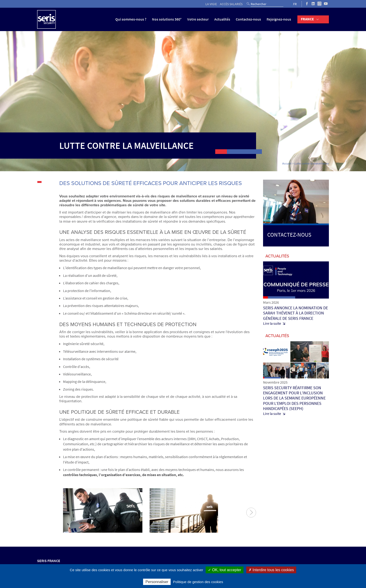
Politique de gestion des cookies (198, 582)
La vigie (211, 4)
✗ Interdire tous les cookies (271, 570)
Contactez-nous (248, 19)
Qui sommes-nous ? (131, 19)
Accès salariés (231, 4)
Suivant (251, 513)
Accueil (287, 164)
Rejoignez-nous (279, 19)
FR (295, 4)
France (307, 19)
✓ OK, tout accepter (225, 570)
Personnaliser (157, 582)
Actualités (222, 19)
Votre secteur (198, 19)
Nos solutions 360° (167, 19)
